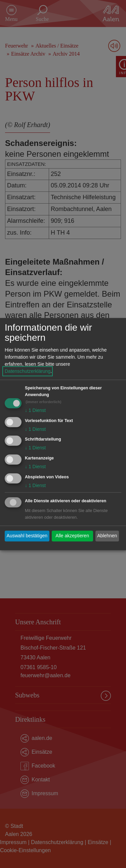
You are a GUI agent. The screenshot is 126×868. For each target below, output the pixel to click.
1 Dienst (35, 410)
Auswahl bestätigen (27, 536)
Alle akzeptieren (72, 536)
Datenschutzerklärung (28, 371)
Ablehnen (107, 536)
